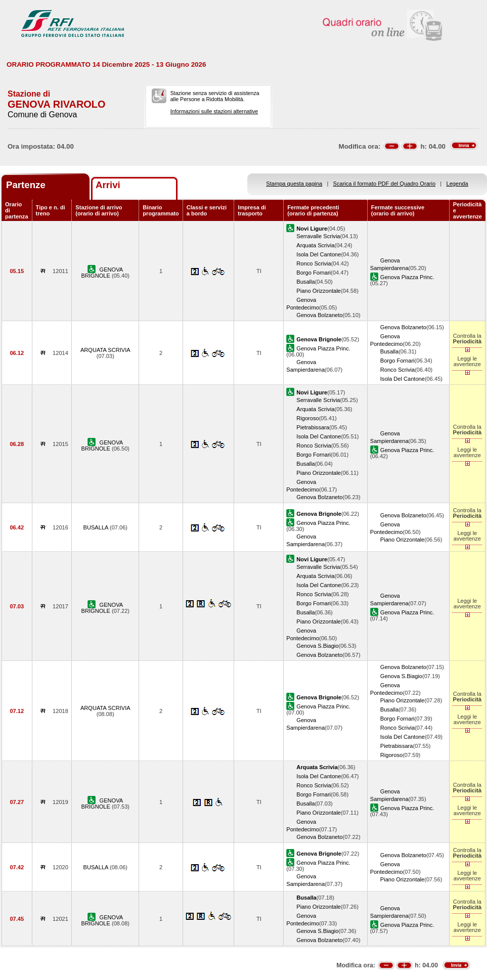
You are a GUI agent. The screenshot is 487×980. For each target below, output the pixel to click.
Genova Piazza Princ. (407, 277)
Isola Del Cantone (319, 254)
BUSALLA (97, 527)
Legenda (457, 184)
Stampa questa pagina (294, 184)
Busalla (305, 282)
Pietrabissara (313, 427)
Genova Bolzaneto (319, 315)
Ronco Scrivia (314, 263)
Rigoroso (307, 418)
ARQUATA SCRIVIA (105, 350)
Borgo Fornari (314, 273)
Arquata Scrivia (315, 245)
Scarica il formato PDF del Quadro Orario (385, 184)
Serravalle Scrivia (318, 236)
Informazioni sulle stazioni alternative (214, 111)
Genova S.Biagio (317, 646)
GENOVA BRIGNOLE (102, 273)
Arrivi (108, 185)
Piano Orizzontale (318, 291)
